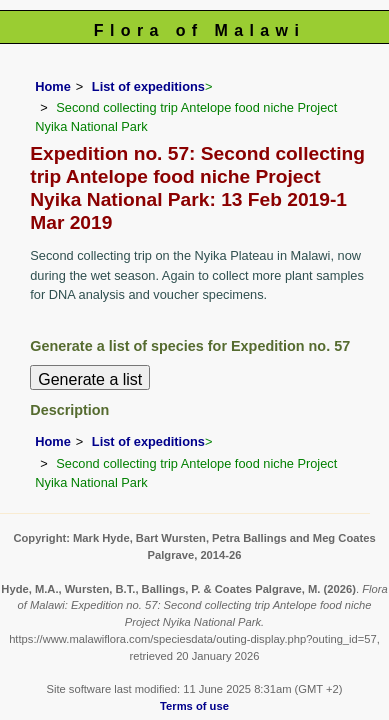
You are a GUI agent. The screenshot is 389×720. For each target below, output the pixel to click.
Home (53, 86)
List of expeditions (148, 86)
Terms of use (194, 706)
